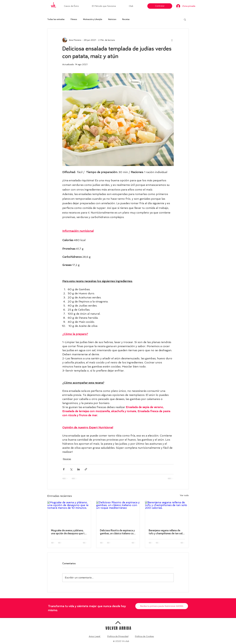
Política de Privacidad (118, 636)
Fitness (74, 19)
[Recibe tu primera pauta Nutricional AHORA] (162, 606)
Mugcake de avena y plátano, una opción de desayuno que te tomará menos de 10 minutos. (68, 532)
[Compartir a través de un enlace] (86, 469)
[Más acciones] (172, 40)
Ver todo (184, 495)
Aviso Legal (95, 636)
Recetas (126, 19)
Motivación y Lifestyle (93, 19)
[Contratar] (160, 6)
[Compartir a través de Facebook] (64, 469)
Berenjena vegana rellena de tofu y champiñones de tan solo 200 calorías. (166, 532)
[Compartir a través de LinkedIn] (78, 469)
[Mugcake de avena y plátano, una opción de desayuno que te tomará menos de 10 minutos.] (69, 513)
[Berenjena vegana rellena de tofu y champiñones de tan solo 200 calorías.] (167, 513)
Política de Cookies (144, 636)
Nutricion (112, 19)
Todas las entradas (56, 19)
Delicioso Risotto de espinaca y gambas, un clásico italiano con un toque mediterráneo (117, 532)
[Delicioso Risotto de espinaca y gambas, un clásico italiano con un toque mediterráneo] (118, 513)
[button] (135, 6)
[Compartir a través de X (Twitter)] (71, 469)
